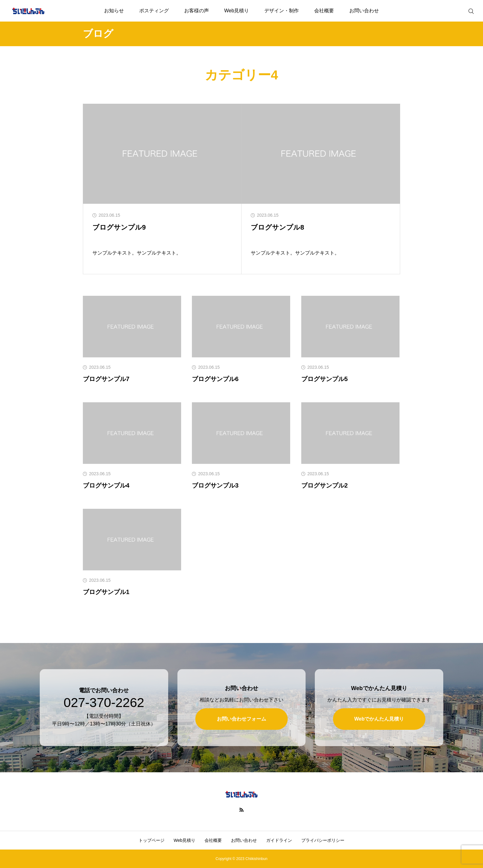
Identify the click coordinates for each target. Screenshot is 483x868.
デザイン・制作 (282, 11)
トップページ (152, 840)
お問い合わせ (364, 11)
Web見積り (237, 11)
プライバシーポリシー (323, 840)
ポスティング (154, 11)
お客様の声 (197, 11)
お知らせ (114, 11)
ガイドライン (279, 840)
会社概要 (324, 11)
